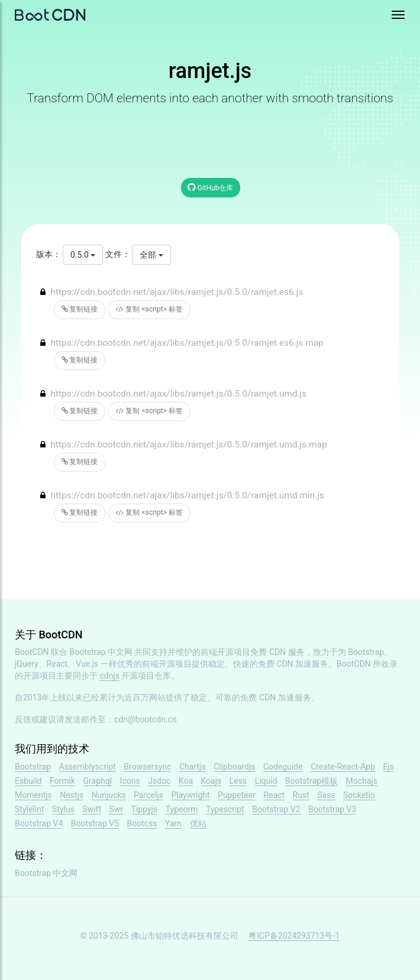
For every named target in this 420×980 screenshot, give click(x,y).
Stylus (63, 809)
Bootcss (142, 823)
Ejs (389, 767)
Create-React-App (343, 767)
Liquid (266, 781)
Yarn (173, 823)
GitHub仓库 (211, 187)
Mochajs (362, 781)
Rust (301, 795)
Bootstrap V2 (276, 809)
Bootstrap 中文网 (101, 652)
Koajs (211, 781)
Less (238, 781)
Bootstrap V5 (95, 823)
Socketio (359, 795)
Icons (130, 781)
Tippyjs (145, 809)
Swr (116, 809)
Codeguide (283, 767)
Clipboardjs (234, 767)
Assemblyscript (88, 767)
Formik (62, 781)
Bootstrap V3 (332, 809)
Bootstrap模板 (311, 781)
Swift (92, 809)
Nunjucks (109, 795)
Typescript (225, 809)
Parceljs (148, 795)
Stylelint (29, 809)
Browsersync (147, 767)
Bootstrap (33, 767)
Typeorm (182, 809)
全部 (151, 255)
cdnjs (109, 676)
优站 (198, 823)
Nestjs (72, 795)
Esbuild (28, 781)
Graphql (98, 781)
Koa (186, 781)
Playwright (190, 795)
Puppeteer (237, 795)
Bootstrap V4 (39, 823)
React (274, 795)
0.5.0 (83, 255)
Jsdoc (159, 781)
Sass (326, 795)
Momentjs (33, 795)
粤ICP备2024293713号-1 (294, 936)
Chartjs (193, 767)
